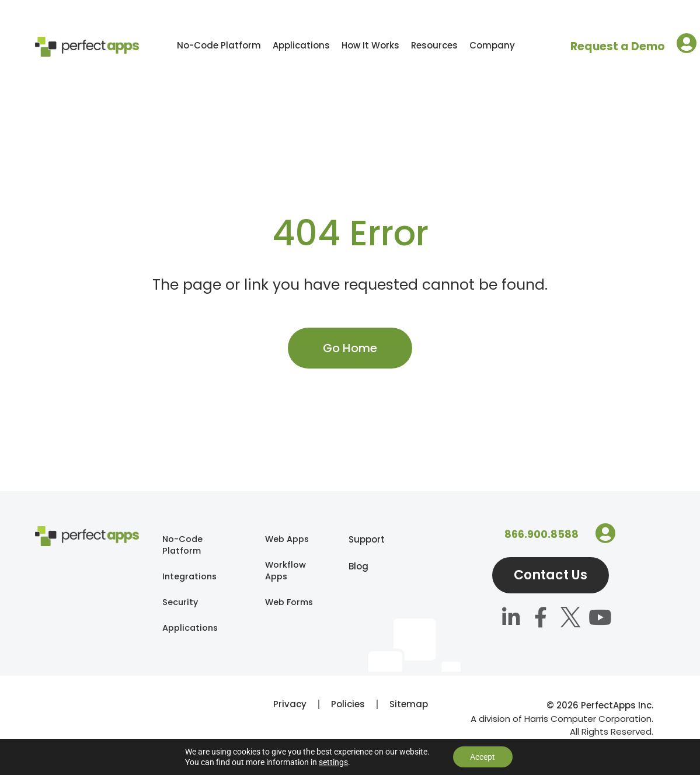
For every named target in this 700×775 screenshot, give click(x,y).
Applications (301, 45)
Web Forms (279, 611)
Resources (434, 45)
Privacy (290, 709)
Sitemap (409, 709)
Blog (354, 566)
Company (492, 45)
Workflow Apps (286, 572)
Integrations (191, 578)
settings (333, 762)
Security (181, 605)
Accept (483, 757)
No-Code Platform (219, 45)
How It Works (370, 45)
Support (354, 539)
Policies (348, 709)
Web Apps (288, 539)
